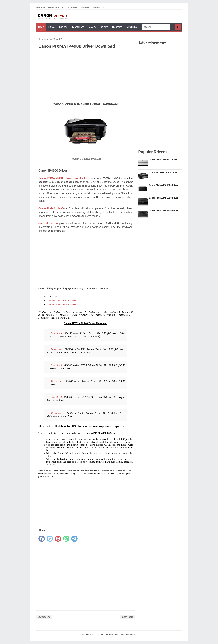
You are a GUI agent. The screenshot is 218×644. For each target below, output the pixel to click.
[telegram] (74, 539)
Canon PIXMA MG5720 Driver (61, 301)
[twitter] (50, 539)
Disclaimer (71, 8)
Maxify (92, 27)
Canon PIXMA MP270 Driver (163, 160)
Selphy (104, 27)
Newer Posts (44, 617)
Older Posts (127, 617)
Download (56, 333)
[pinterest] (58, 539)
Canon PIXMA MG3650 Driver (164, 185)
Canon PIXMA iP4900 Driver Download (62, 178)
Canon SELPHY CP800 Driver (163, 172)
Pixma (51, 27)
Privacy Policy (55, 8)
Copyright (85, 8)
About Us (40, 8)
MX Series (117, 27)
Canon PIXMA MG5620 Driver (61, 304)
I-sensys (63, 27)
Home (41, 27)
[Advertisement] (85, 75)
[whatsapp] (66, 539)
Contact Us (99, 8)
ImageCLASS (78, 27)
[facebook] (42, 539)
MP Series (132, 27)
